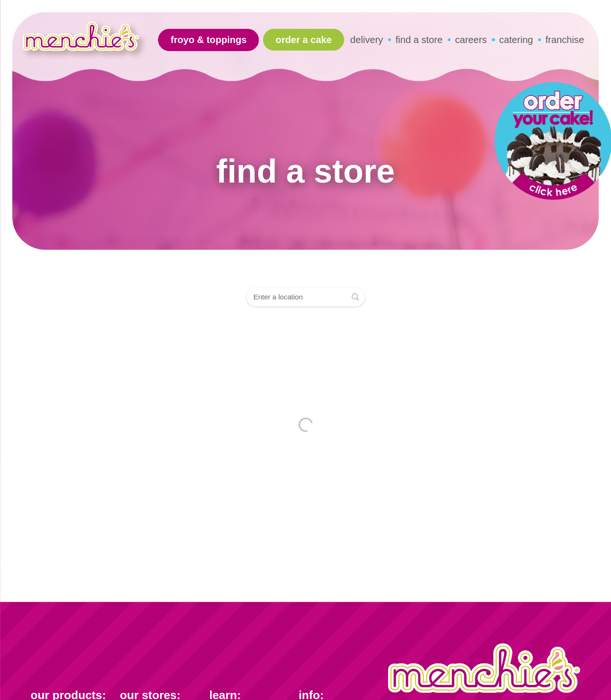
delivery (367, 40)
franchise (565, 40)
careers (471, 40)
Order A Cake (304, 40)
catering (516, 40)
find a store (419, 40)
